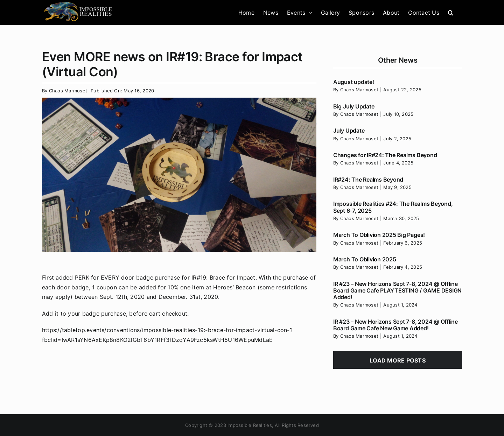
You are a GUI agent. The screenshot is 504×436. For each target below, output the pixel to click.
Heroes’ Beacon (234, 287)
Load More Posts (398, 360)
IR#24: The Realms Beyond (368, 180)
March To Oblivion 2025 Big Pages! (379, 235)
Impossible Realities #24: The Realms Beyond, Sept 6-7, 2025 (393, 207)
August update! (354, 82)
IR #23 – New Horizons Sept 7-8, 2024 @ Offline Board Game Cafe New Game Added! (395, 325)
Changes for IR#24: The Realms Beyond (385, 155)
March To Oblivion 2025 (365, 259)
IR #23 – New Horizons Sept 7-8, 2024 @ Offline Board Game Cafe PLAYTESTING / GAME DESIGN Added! (397, 290)
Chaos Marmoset (68, 91)
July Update (349, 131)
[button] (451, 12)
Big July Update (354, 106)
